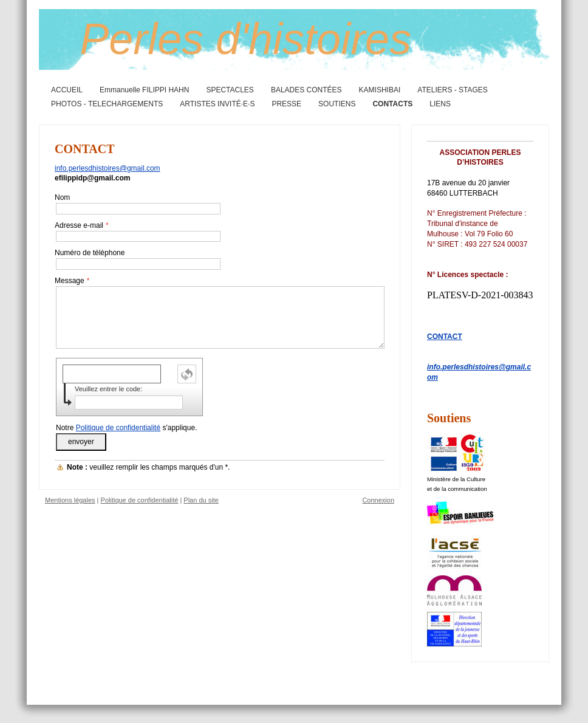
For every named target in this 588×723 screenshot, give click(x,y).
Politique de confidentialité (118, 428)
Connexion (378, 500)
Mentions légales (70, 500)
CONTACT (445, 337)
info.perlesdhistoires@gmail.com (108, 168)
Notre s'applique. (126, 428)
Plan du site (201, 500)
